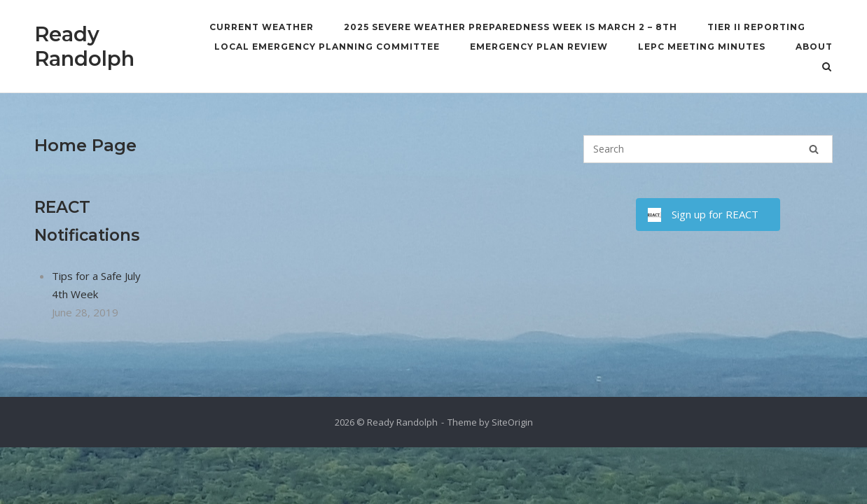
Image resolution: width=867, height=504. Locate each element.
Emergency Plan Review (539, 47)
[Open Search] (827, 68)
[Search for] (708, 149)
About (814, 47)
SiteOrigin (512, 422)
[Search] (814, 149)
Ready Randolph (84, 46)
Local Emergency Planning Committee (327, 47)
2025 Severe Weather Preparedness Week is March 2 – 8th (511, 27)
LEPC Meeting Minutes (702, 47)
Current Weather (262, 27)
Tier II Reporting (756, 27)
